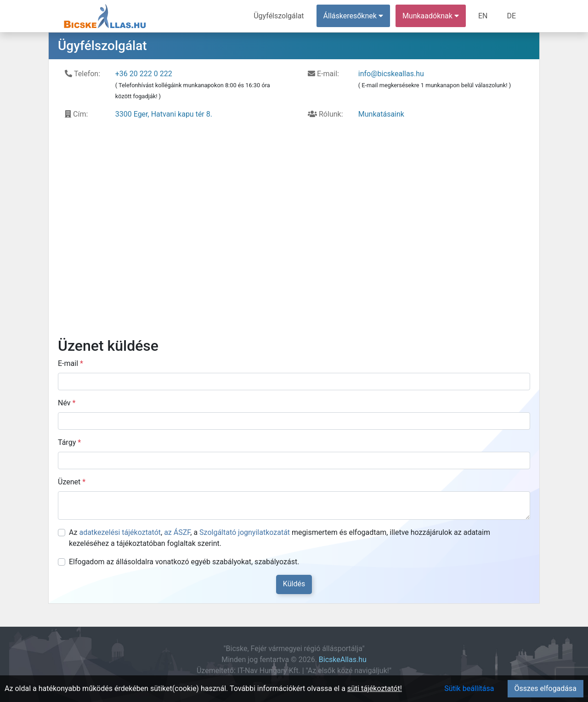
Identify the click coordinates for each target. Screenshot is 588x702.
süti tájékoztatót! (375, 688)
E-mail (71, 363)
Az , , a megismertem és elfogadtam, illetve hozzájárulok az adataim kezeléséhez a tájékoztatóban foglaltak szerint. (280, 538)
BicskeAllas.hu (343, 660)
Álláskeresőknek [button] (353, 16)
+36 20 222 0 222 (144, 74)
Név (67, 403)
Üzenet (72, 482)
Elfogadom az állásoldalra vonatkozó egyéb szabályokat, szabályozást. (184, 562)
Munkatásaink (381, 114)
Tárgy (69, 442)
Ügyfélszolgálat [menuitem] (279, 16)
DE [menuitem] (511, 16)
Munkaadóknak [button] (431, 16)
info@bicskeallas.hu (391, 74)
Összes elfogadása (546, 688)
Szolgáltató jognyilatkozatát (245, 532)
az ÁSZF (177, 532)
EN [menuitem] (483, 16)
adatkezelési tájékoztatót (120, 532)
